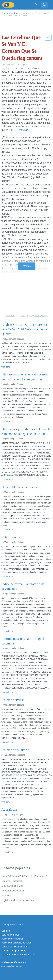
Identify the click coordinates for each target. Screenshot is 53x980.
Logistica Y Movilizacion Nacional (18, 900)
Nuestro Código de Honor (14, 951)
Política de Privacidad (12, 939)
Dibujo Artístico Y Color (13, 886)
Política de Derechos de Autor (16, 943)
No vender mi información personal (19, 955)
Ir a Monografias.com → (14, 962)
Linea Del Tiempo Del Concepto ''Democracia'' (24, 876)
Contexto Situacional (12, 881)
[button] (48, 48)
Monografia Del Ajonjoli (13, 891)
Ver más (27, 266)
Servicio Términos (10, 935)
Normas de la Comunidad (14, 947)
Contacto (6, 931)
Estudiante (7, 896)
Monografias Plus (10, 13)
